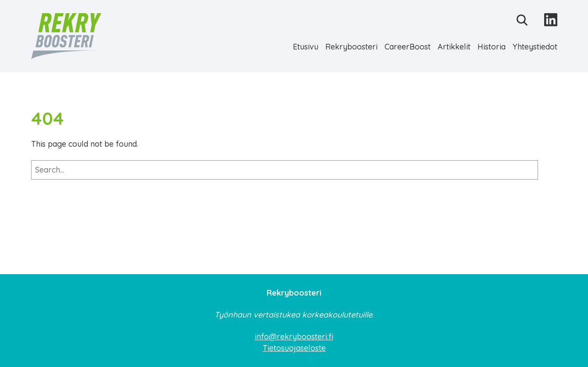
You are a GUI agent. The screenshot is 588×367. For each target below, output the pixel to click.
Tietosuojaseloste (294, 348)
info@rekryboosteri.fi (294, 337)
